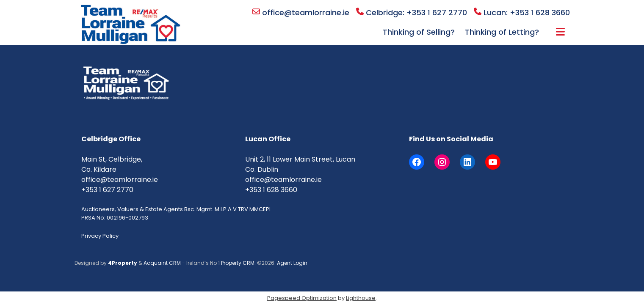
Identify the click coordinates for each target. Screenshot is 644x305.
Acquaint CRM (162, 263)
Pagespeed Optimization (302, 298)
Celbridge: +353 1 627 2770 (412, 12)
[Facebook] (417, 162)
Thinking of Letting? (502, 32)
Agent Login (292, 263)
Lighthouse (361, 298)
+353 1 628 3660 (271, 190)
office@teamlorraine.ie (301, 12)
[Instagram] (442, 162)
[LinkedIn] (467, 162)
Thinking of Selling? (419, 32)
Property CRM (238, 263)
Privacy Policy (100, 236)
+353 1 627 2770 (107, 190)
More (560, 32)
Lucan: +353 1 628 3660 (522, 12)
